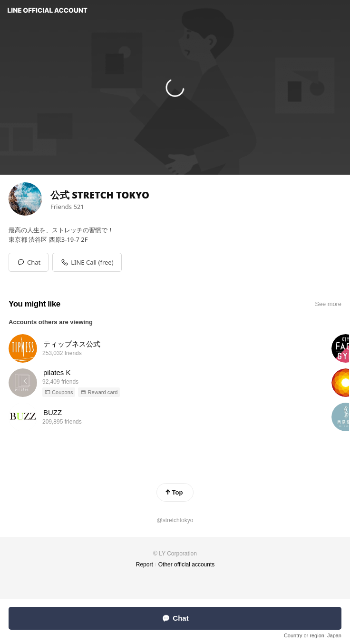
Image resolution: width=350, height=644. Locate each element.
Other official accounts (187, 565)
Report (145, 565)
